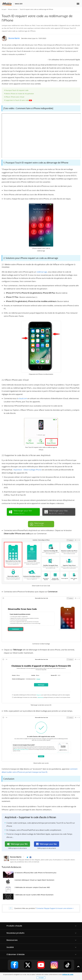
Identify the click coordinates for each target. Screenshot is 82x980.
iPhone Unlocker (13, 9)
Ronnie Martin (14, 38)
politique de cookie (68, 974)
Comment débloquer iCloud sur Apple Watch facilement (29, 882)
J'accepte (41, 978)
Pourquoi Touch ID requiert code (17, 90)
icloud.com (23, 398)
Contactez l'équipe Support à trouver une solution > (55, 908)
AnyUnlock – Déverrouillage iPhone (27, 470)
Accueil (4, 9)
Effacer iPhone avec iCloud (15, 97)
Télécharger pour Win (19, 844)
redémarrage (42, 272)
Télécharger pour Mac (48, 844)
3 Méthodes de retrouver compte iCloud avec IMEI (26, 889)
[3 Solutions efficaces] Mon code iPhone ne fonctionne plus (30, 875)
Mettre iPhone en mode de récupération (20, 94)
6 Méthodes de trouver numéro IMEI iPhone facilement (28, 897)
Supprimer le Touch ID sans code (19, 100)
